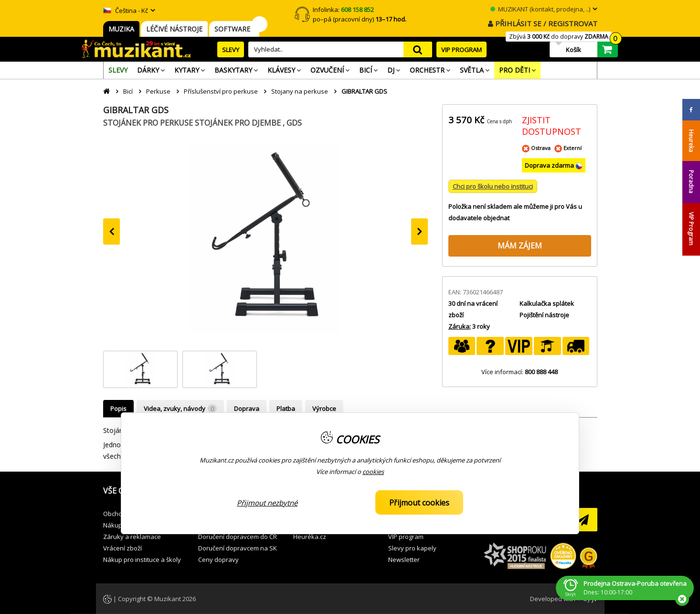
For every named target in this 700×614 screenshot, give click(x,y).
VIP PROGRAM (461, 50)
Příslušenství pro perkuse (221, 91)
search (418, 49)
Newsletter (404, 560)
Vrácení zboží (122, 548)
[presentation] (111, 232)
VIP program (406, 537)
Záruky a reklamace (132, 537)
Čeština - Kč (126, 11)
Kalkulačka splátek (547, 303)
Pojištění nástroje (544, 315)
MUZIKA (121, 29)
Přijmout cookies (419, 503)
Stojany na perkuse (300, 91)
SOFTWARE (234, 29)
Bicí (128, 91)
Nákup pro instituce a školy (142, 560)
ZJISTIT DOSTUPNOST (552, 126)
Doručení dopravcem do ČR (238, 537)
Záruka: (460, 326)
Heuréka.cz (310, 537)
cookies (373, 472)
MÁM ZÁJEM (520, 246)
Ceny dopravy (218, 560)
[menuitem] (118, 70)
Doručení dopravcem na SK (238, 548)
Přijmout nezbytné (267, 503)
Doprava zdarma (550, 165)
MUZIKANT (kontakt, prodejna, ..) (540, 9)
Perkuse (158, 91)
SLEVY (231, 50)
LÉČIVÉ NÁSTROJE (174, 29)
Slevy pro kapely (412, 548)
